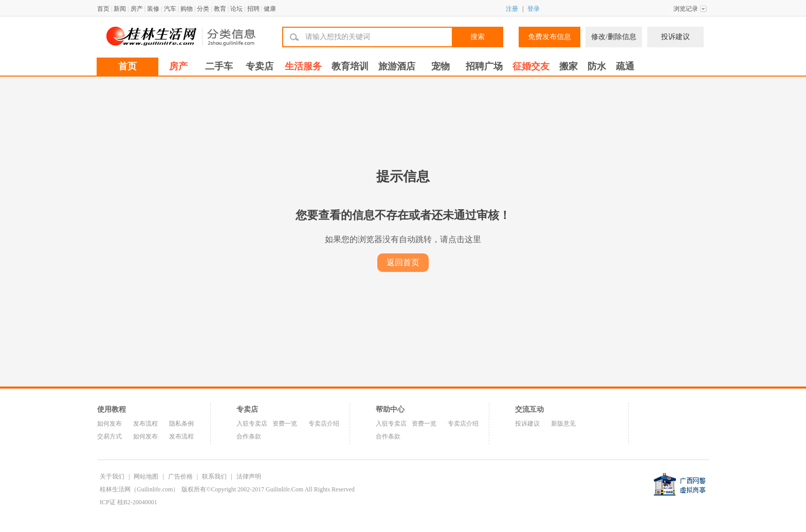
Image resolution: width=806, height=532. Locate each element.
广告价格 (180, 476)
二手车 (219, 66)
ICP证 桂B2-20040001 (129, 502)
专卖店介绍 (324, 424)
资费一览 (285, 424)
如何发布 (109, 424)
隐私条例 (181, 424)
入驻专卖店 (252, 424)
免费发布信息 (549, 37)
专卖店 (260, 66)
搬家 (569, 66)
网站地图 (146, 476)
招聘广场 (484, 66)
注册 (512, 9)
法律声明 (249, 476)
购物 (187, 9)
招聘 (253, 9)
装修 (153, 9)
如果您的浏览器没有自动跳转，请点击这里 (403, 239)
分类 (203, 9)
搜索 (478, 37)
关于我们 (112, 476)
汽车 (170, 9)
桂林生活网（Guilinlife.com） (139, 489)
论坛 (236, 9)
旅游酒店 (397, 66)
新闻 (120, 9)
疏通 (625, 66)
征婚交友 (531, 66)
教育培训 (350, 66)
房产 (137, 9)
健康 (270, 9)
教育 (220, 9)
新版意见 (563, 424)
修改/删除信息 (614, 37)
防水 (597, 66)
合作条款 (249, 436)
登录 (534, 9)
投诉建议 (675, 37)
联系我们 (214, 476)
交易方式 (109, 436)
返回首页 (403, 262)
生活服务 (303, 66)
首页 (103, 9)
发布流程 (145, 424)
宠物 (441, 66)
